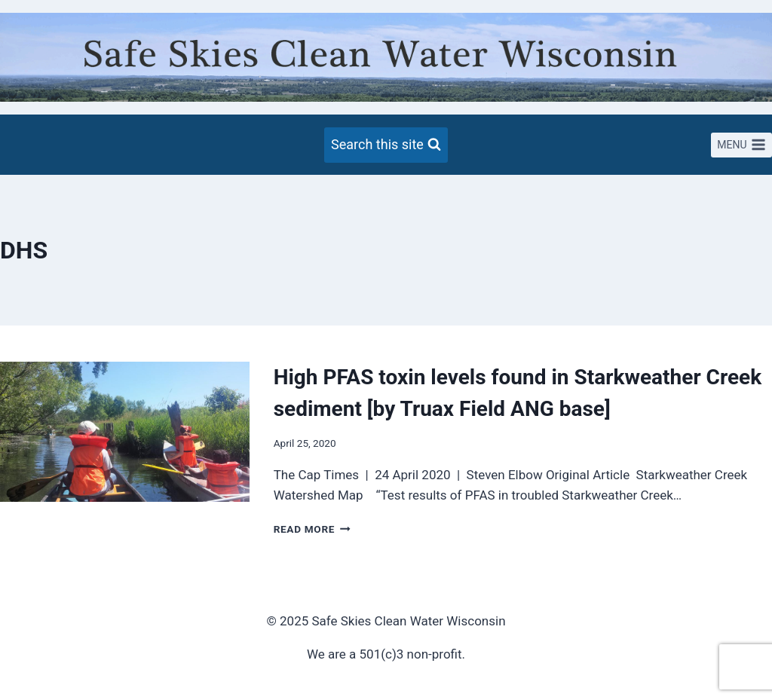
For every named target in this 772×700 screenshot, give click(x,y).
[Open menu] (741, 145)
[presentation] (125, 450)
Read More (312, 529)
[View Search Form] (386, 145)
